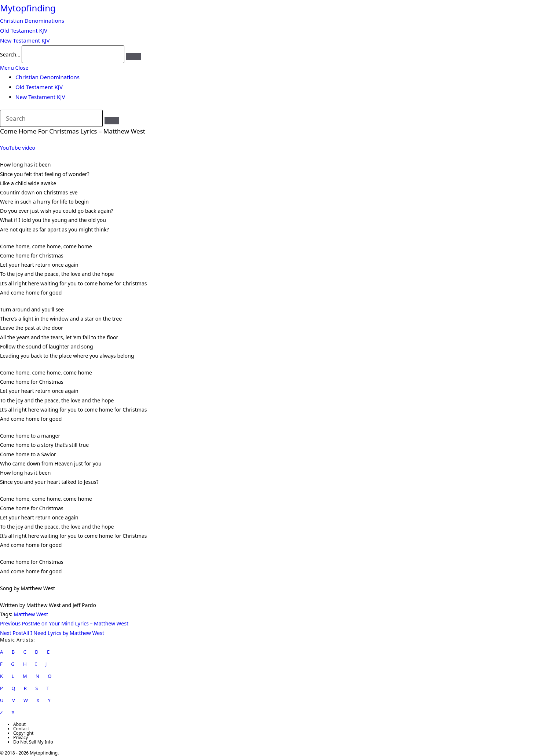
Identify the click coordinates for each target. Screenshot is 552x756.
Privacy (21, 737)
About (19, 724)
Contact (21, 729)
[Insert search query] (51, 118)
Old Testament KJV (39, 87)
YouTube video (18, 148)
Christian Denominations (47, 77)
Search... (10, 54)
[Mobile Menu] (14, 68)
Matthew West (31, 614)
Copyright (23, 733)
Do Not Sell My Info (33, 742)
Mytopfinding (28, 8)
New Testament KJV (40, 97)
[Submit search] (112, 121)
